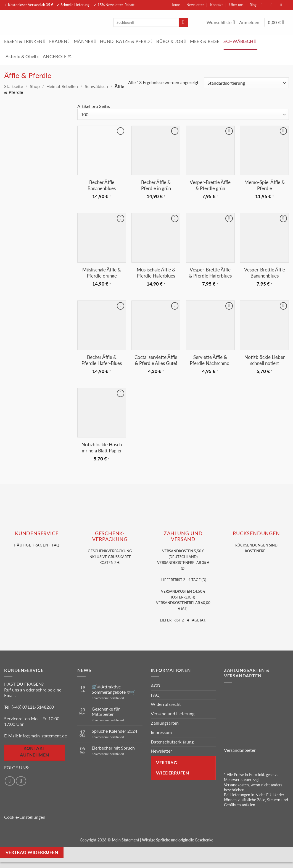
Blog (253, 5)
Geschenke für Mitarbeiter (106, 711)
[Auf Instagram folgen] (274, 5)
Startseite (14, 86)
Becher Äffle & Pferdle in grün (156, 185)
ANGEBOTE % (57, 56)
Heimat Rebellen (62, 86)
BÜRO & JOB (171, 41)
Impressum (161, 732)
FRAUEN (59, 41)
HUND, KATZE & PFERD (126, 41)
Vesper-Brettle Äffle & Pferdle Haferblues (210, 273)
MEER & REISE (205, 41)
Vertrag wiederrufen (172, 768)
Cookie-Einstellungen (25, 817)
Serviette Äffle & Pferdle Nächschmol (210, 360)
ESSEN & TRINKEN (25, 41)
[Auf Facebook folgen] (265, 5)
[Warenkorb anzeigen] (278, 22)
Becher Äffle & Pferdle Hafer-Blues (102, 360)
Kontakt (217, 5)
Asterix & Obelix (22, 56)
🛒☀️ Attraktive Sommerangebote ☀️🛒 (114, 689)
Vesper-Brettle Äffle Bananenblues (265, 273)
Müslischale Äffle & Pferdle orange (102, 273)
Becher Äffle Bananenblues (102, 185)
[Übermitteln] (184, 22)
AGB (155, 686)
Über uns (236, 5)
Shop (35, 86)
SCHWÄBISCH (240, 41)
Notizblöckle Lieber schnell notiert (265, 360)
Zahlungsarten (165, 723)
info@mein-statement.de (43, 736)
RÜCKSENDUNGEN (256, 533)
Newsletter (195, 5)
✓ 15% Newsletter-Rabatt (114, 5)
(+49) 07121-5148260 (33, 707)
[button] (250, 22)
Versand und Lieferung (173, 713)
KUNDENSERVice (37, 533)
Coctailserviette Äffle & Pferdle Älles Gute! (156, 360)
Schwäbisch (96, 86)
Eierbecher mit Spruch (113, 748)
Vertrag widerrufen (32, 852)
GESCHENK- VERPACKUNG (110, 536)
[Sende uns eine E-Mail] (284, 5)
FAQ (155, 695)
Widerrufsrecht (166, 704)
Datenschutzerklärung (172, 742)
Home (175, 5)
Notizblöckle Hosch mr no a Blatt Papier (102, 448)
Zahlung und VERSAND (183, 536)
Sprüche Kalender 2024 (114, 731)
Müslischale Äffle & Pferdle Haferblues (156, 273)
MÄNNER (85, 41)
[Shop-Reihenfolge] (246, 83)
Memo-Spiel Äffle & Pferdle (265, 185)
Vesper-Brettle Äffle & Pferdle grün (210, 185)
